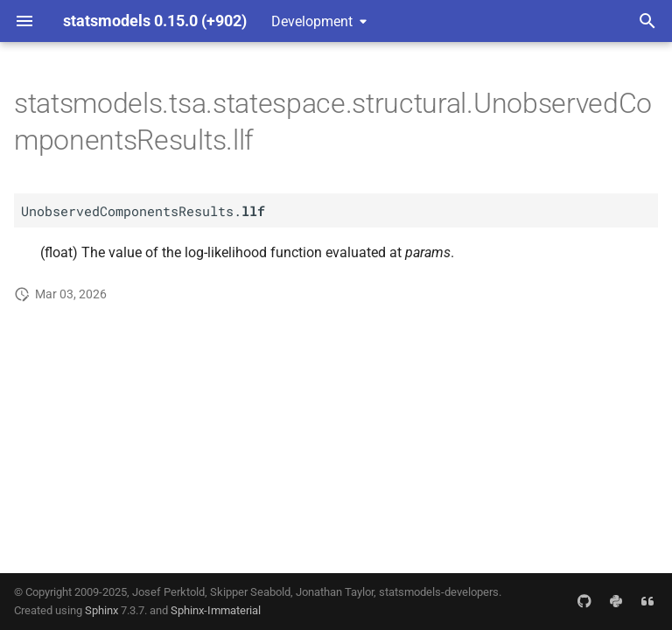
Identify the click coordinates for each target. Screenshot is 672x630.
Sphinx (101, 610)
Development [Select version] (312, 21)
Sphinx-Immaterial (216, 610)
